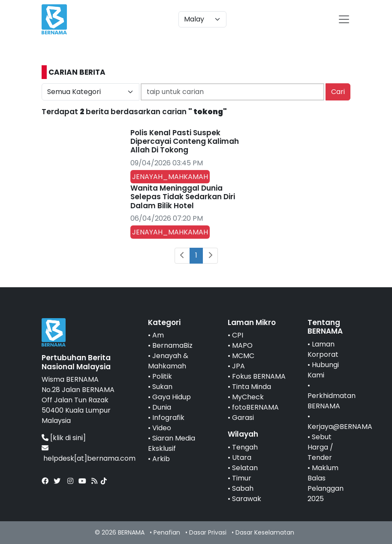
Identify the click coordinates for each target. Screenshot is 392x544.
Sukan (162, 387)
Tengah (245, 447)
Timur (242, 478)
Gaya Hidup (172, 397)
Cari (338, 92)
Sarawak (247, 499)
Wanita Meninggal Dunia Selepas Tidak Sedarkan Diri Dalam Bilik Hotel (183, 197)
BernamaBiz (172, 345)
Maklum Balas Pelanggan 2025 (326, 483)
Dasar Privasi (208, 532)
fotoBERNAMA (255, 407)
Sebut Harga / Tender (320, 447)
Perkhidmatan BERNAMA (332, 401)
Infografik (168, 418)
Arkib (161, 459)
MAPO (242, 345)
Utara (242, 457)
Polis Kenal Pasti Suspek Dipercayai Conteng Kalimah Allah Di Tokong (185, 141)
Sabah (243, 488)
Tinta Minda (252, 387)
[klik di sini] (68, 438)
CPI (238, 335)
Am (158, 335)
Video (162, 428)
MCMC (243, 356)
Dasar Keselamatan (265, 532)
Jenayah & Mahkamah (168, 361)
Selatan (245, 468)
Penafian (167, 532)
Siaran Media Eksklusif (172, 443)
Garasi (243, 418)
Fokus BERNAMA (259, 376)
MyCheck (248, 397)
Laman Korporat (323, 349)
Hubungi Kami (323, 370)
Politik (162, 376)
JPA (238, 366)
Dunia (162, 407)
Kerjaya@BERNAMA (340, 427)
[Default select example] (202, 19)
